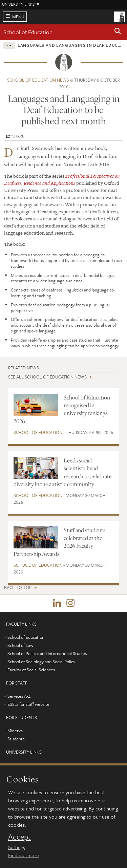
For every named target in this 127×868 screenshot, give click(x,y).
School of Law (20, 645)
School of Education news (38, 80)
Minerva (15, 731)
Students (16, 739)
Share (18, 136)
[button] (118, 32)
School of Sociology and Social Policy (41, 661)
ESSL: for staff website (28, 704)
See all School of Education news (47, 377)
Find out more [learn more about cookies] (24, 855)
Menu (18, 17)
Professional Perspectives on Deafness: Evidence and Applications (62, 180)
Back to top (18, 588)
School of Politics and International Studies (47, 653)
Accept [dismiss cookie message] (19, 837)
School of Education (28, 32)
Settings (17, 847)
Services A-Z (19, 696)
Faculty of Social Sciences (31, 670)
